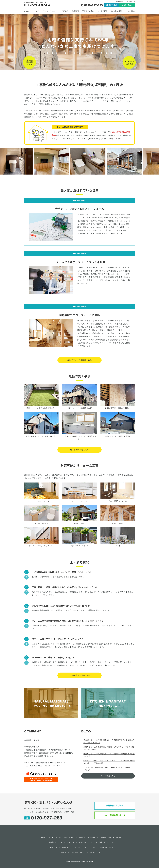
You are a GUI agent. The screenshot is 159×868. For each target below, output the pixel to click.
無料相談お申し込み (115, 806)
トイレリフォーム (41, 523)
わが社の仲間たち (118, 11)
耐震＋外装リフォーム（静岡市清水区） (41, 436)
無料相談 (103, 837)
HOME (27, 11)
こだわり (36, 11)
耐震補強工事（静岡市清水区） (118, 408)
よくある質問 (102, 11)
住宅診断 (65, 11)
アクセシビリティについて (94, 852)
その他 (118, 546)
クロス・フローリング (82, 847)
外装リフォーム (80, 523)
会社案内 (131, 11)
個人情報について (77, 852)
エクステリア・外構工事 (80, 546)
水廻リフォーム (84, 842)
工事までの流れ (88, 11)
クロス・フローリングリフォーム (41, 546)
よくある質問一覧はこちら (79, 675)
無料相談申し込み (111, 5)
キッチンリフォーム (80, 501)
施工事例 (75, 11)
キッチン (94, 842)
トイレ (112, 842)
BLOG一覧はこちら (108, 776)
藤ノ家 (81, 861)
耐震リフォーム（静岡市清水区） (118, 436)
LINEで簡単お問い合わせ (115, 815)
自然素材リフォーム (55, 842)
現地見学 (111, 837)
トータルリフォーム (41, 501)
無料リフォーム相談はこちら (80, 360)
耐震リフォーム (118, 523)
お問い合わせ (65, 852)
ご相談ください (115, 139)
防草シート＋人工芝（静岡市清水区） (41, 408)
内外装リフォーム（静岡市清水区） (79, 408)
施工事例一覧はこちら (79, 450)
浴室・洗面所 (104, 842)
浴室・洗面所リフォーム (118, 501)
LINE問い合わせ (127, 5)
